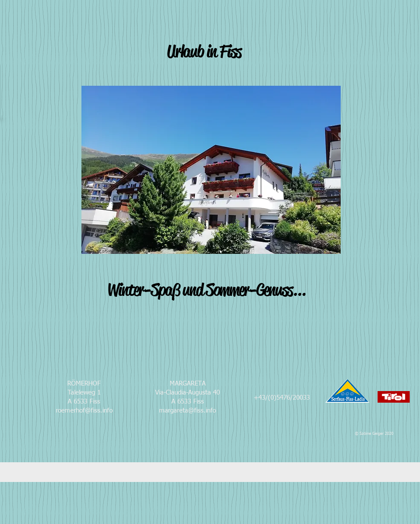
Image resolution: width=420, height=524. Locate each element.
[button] (211, 170)
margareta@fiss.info (187, 411)
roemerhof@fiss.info (84, 411)
